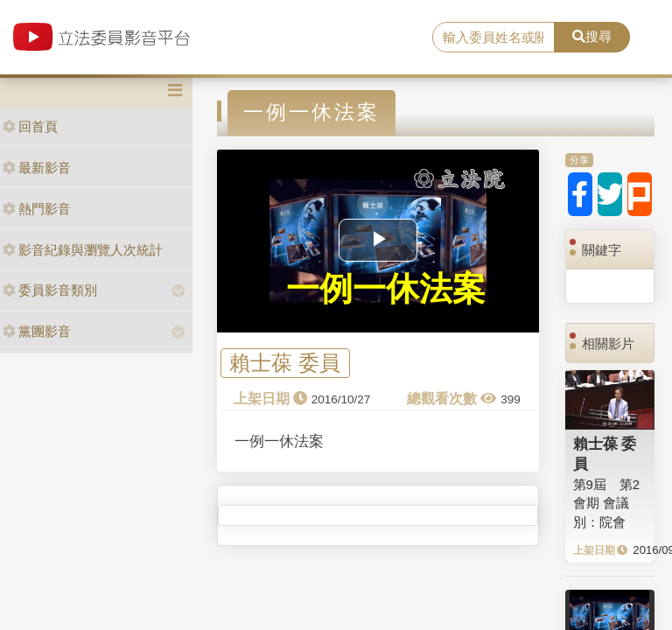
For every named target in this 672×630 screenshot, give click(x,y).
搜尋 (592, 36)
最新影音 (37, 168)
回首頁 (30, 126)
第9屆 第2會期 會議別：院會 (607, 503)
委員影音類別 (50, 290)
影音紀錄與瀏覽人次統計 (83, 250)
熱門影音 (37, 209)
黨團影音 (37, 331)
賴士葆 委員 (285, 364)
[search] (493, 38)
